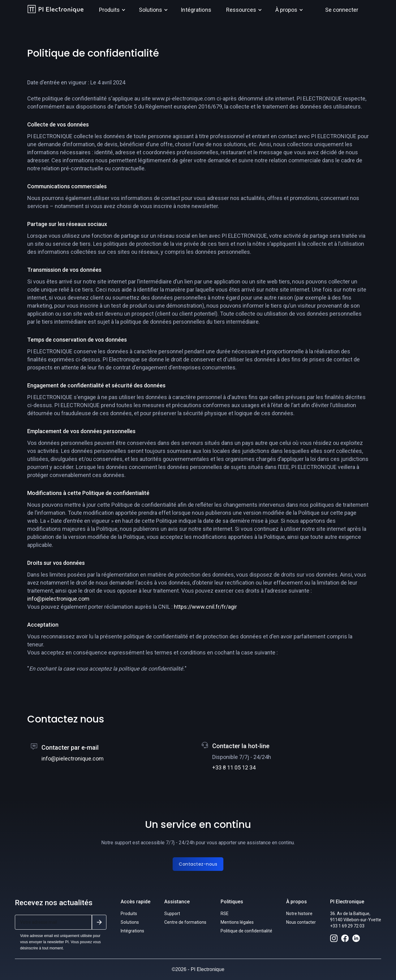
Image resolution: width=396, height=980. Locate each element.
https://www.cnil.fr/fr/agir (205, 607)
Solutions (130, 922)
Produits (129, 914)
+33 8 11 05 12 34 (234, 767)
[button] (111, 10)
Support (172, 914)
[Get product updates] (53, 922)
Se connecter (342, 10)
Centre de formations (185, 922)
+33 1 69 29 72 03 (347, 926)
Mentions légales (237, 922)
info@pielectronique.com (58, 599)
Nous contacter (301, 922)
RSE (225, 914)
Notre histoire (299, 914)
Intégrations (196, 10)
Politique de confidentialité (246, 931)
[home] (56, 10)
